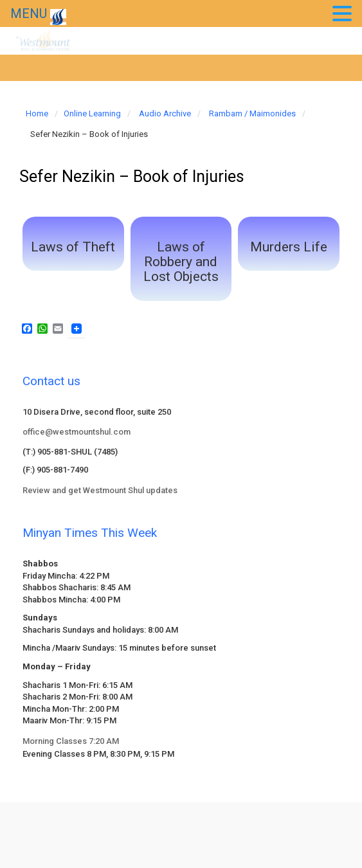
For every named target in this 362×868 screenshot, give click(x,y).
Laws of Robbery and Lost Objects (181, 262)
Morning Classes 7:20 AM (71, 741)
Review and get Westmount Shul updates (100, 490)
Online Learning (92, 113)
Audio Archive (165, 113)
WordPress (261, 823)
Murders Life (289, 247)
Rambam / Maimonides (252, 113)
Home (37, 113)
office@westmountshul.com (77, 432)
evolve (93, 823)
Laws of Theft (73, 247)
